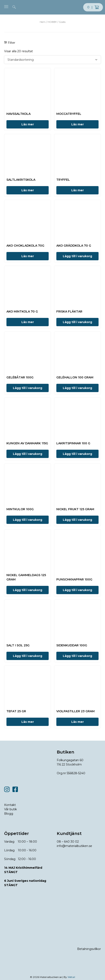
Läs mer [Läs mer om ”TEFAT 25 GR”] (28, 722)
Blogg (9, 814)
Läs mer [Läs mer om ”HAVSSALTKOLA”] (28, 124)
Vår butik (10, 809)
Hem (43, 22)
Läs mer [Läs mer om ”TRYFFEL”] (78, 190)
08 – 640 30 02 (68, 842)
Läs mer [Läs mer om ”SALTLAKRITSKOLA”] (28, 190)
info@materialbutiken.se (74, 846)
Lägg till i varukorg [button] (77, 256)
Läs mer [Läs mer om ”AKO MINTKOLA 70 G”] (28, 322)
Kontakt (10, 805)
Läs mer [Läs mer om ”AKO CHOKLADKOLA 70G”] (28, 256)
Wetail (71, 977)
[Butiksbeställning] (52, 60)
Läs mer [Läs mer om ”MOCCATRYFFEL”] (78, 124)
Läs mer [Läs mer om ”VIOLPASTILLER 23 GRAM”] (78, 722)
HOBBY (52, 22)
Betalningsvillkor (89, 949)
